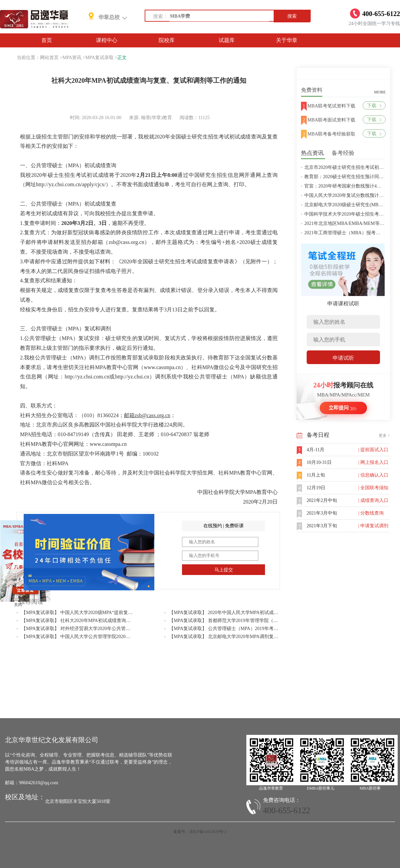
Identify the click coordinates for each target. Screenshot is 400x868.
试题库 (227, 40)
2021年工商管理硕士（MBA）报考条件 (345, 233)
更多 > (384, 436)
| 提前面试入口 (373, 450)
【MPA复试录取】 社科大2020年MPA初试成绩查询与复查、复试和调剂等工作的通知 (109, 621)
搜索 (292, 16)
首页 (47, 40)
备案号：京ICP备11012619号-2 (200, 832)
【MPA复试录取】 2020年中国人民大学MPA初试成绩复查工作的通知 (240, 613)
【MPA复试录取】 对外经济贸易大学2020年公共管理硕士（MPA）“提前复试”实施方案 (111, 629)
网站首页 (49, 58)
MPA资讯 (72, 58)
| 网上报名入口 (373, 462)
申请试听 (343, 358)
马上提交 (224, 570)
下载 (374, 106)
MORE (380, 92)
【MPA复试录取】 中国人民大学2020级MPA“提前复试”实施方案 (87, 613)
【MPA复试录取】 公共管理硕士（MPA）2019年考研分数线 (231, 629)
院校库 (167, 40)
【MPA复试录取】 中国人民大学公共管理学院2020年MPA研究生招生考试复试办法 (106, 637)
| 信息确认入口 (373, 475)
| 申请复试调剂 (373, 526)
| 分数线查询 (371, 513)
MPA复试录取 (99, 58)
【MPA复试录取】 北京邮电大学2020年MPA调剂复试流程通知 (233, 637)
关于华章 (287, 40)
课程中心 (107, 40)
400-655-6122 (287, 810)
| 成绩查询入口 (373, 500)
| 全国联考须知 (373, 488)
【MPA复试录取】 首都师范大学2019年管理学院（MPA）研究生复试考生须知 (249, 621)
